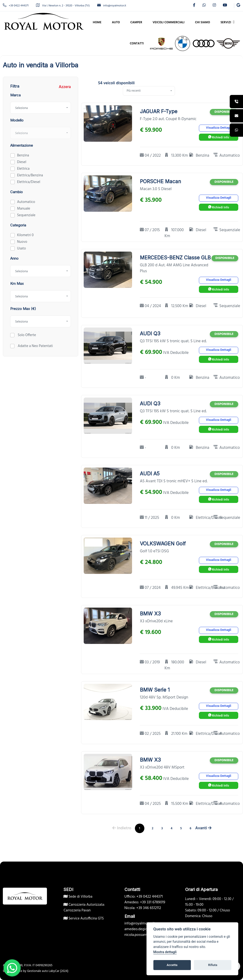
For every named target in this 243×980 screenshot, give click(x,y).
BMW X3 (150, 614)
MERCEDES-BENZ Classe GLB (175, 258)
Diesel (22, 162)
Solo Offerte (26, 335)
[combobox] (41, 108)
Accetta (172, 965)
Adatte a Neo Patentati (35, 346)
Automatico (26, 202)
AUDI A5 (150, 474)
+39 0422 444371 (16, 6)
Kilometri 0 (25, 235)
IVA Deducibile (176, 353)
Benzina (23, 155)
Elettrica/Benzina (30, 175)
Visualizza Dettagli (219, 128)
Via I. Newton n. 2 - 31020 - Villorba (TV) (63, 6)
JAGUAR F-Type (159, 111)
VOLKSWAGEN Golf (163, 544)
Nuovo (22, 242)
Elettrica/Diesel (29, 182)
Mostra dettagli (165, 952)
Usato (21, 249)
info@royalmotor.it (112, 6)
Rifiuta (213, 965)
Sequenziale (26, 215)
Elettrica (23, 169)
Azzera (65, 87)
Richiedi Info (219, 138)
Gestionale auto (37, 971)
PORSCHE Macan (160, 181)
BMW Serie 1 (155, 690)
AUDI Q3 (150, 334)
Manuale (24, 209)
